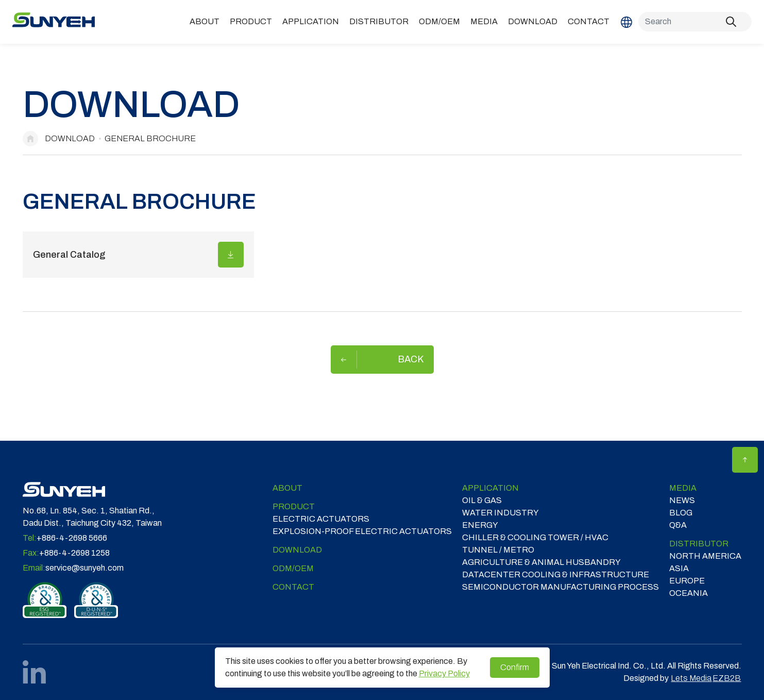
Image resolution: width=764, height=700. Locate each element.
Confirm (515, 667)
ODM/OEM (439, 21)
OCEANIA (689, 593)
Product (251, 21)
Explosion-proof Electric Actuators (362, 531)
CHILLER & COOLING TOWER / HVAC (535, 537)
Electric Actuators (321, 519)
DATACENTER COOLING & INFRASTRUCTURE (556, 574)
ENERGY (480, 525)
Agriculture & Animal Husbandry (541, 562)
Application (311, 21)
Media (484, 21)
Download (533, 21)
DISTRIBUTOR (379, 21)
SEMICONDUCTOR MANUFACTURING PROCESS (561, 587)
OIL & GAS (482, 500)
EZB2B (727, 678)
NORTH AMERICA (705, 556)
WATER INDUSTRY (500, 513)
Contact (589, 21)
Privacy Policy (444, 673)
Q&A (678, 525)
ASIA (679, 568)
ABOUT (205, 21)
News (682, 500)
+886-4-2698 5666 (72, 538)
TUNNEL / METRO (498, 550)
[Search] (695, 22)
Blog (681, 513)
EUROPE (687, 581)
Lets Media (691, 678)
